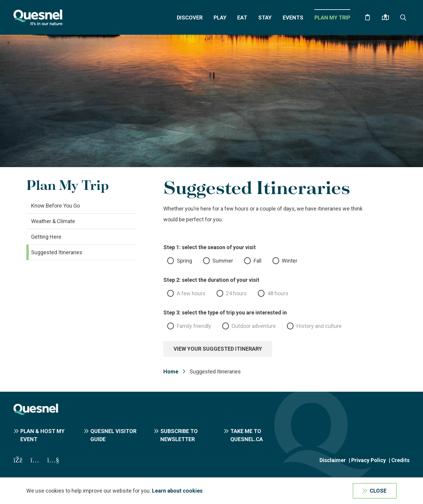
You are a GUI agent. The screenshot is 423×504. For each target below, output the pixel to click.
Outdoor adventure (254, 326)
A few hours (191, 293)
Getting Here (46, 237)
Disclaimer (333, 460)
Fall (258, 261)
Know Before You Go (55, 206)
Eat (242, 18)
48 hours (278, 293)
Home (171, 371)
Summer (223, 261)
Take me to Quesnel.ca (247, 435)
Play (220, 18)
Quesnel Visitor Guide (113, 435)
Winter (290, 261)
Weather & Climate (53, 221)
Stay (265, 18)
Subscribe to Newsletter (179, 435)
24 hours (236, 293)
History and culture (319, 326)
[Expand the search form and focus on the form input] (403, 17)
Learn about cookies (177, 491)
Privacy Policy (369, 460)
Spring (184, 261)
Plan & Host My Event (42, 435)
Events (293, 18)
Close (378, 491)
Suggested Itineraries (57, 252)
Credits (400, 460)
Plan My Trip (332, 18)
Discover (190, 18)
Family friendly (194, 326)
